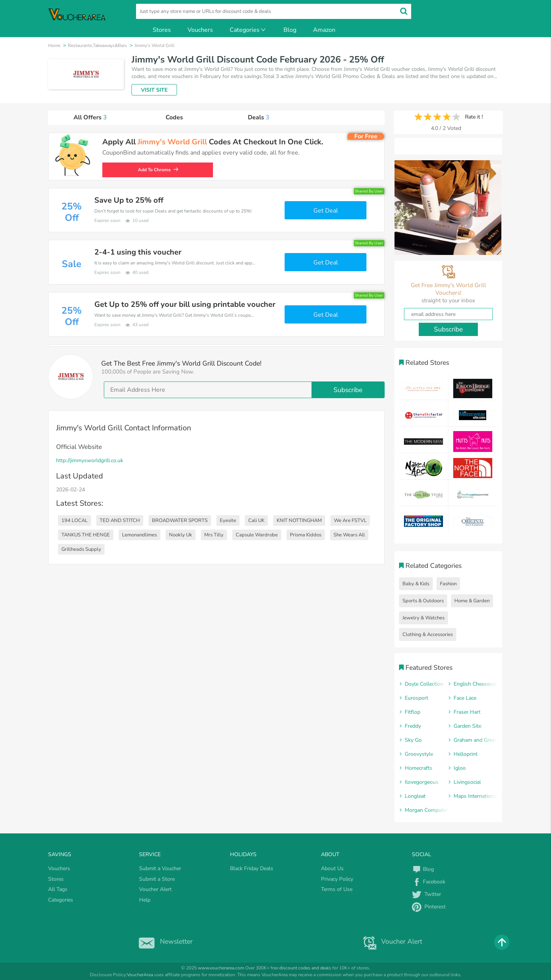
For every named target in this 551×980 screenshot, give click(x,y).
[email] (244, 390)
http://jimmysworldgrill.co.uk (90, 460)
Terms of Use (337, 889)
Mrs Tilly (214, 535)
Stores (162, 30)
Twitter (427, 894)
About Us (332, 868)
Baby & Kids (416, 584)
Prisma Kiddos (306, 535)
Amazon (324, 30)
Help (145, 900)
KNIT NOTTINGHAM (299, 520)
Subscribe (348, 390)
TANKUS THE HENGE (86, 535)
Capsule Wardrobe (257, 535)
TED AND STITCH (120, 520)
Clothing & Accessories (428, 635)
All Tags (58, 889)
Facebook (429, 882)
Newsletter (164, 941)
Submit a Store (157, 879)
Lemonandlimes (139, 535)
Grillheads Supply (81, 549)
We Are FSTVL (350, 520)
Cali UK (256, 520)
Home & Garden (472, 601)
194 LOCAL (74, 520)
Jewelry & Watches (423, 618)
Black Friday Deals (252, 868)
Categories (248, 30)
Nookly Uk (181, 535)
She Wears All (349, 535)
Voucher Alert (155, 889)
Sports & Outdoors (423, 601)
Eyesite (228, 520)
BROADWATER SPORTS (180, 520)
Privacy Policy (337, 879)
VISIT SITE (154, 90)
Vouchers (200, 30)
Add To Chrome (160, 170)
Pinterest (429, 907)
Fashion (448, 584)
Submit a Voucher (160, 868)
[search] (274, 11)
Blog (290, 30)
